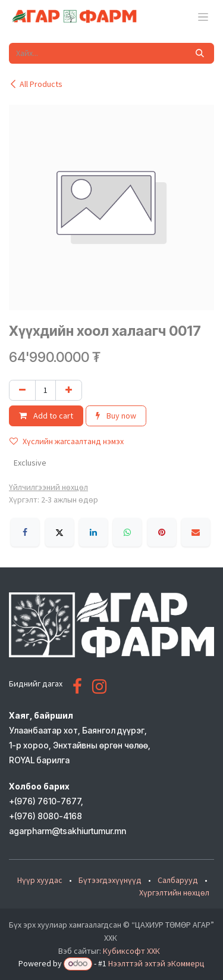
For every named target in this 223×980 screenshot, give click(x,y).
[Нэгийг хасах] (22, 390)
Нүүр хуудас (40, 880)
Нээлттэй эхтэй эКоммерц (156, 963)
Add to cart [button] (46, 416)
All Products (36, 84)
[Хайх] (200, 53)
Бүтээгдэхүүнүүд (110, 880)
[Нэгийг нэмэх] (69, 390)
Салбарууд (178, 880)
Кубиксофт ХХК (131, 951)
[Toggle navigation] (203, 17)
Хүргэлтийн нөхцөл (174, 892)
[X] (59, 532)
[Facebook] (25, 532)
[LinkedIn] (93, 532)
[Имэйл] (196, 532)
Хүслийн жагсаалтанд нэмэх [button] (67, 441)
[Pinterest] (162, 532)
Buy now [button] (116, 416)
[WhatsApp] (127, 532)
